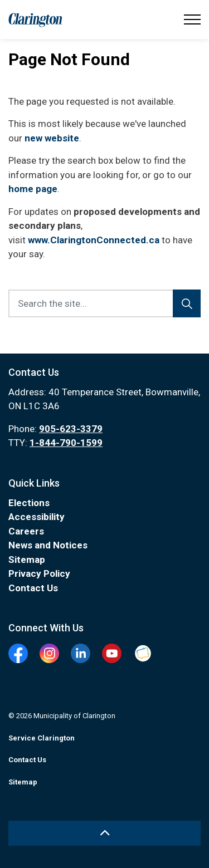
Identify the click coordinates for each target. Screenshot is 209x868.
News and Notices (48, 545)
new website (52, 138)
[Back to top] (104, 833)
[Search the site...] (104, 303)
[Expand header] (192, 19)
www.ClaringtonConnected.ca (94, 240)
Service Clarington (42, 738)
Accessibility (37, 517)
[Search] (187, 303)
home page (33, 189)
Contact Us (33, 588)
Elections (29, 503)
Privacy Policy (39, 573)
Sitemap (27, 560)
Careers (26, 531)
